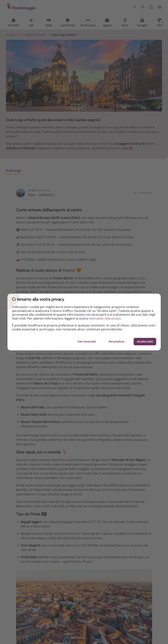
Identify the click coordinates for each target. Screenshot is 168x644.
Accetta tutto (145, 341)
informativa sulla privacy (105, 319)
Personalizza (116, 341)
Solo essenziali (87, 341)
